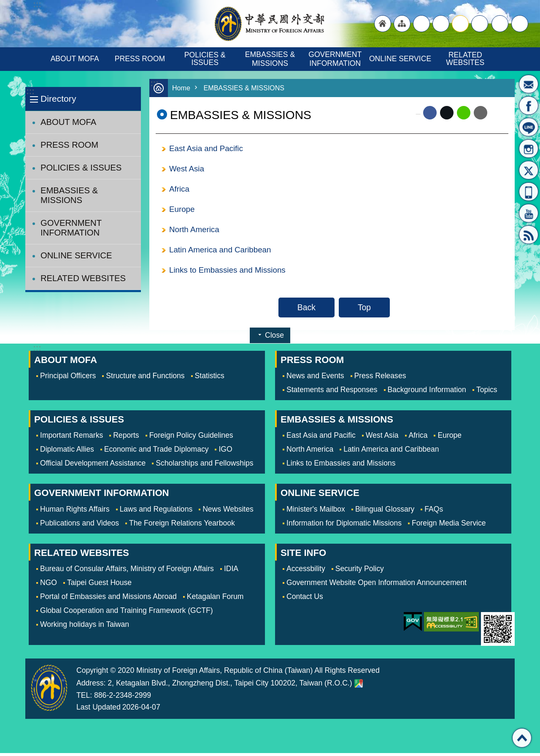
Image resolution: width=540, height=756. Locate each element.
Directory (58, 99)
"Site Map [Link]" (402, 24)
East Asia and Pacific (207, 149)
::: (30, 91)
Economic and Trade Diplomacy (157, 452)
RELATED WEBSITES (465, 59)
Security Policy (360, 572)
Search (520, 24)
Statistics (210, 379)
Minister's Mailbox (529, 84)
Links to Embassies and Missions (229, 273)
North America (195, 231)
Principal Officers (68, 379)
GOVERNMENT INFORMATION (336, 59)
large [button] (441, 24)
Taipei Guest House (99, 585)
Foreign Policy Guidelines (191, 438)
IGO (225, 452)
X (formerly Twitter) (447, 113)
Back (306, 310)
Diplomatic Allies (67, 452)
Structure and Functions (145, 379)
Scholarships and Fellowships (204, 466)
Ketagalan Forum (215, 599)
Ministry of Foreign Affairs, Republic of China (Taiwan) (270, 24)
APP (529, 192)
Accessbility (306, 572)
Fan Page (529, 106)
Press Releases (380, 379)
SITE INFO (303, 556)
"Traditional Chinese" (421, 24)
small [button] (480, 24)
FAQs (434, 512)
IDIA (231, 572)
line (464, 113)
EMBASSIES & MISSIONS (271, 59)
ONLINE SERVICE (400, 59)
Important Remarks (72, 438)
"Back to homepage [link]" (383, 24)
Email (481, 113)
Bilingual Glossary (385, 512)
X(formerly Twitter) (529, 170)
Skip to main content (4, 4)
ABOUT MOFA (75, 59)
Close (274, 338)
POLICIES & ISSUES (206, 59)
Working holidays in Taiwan (85, 627)
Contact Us (305, 599)
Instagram (529, 149)
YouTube (529, 213)
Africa (180, 190)
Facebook (430, 113)
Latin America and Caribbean (222, 252)
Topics (487, 393)
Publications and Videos (80, 526)
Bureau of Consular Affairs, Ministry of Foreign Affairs (127, 572)
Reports (126, 438)
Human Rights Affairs (75, 512)
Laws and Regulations (156, 512)
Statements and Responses (332, 393)
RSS (529, 235)
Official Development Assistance (93, 466)
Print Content (498, 113)
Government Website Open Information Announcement (377, 585)
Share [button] (500, 24)
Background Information (427, 393)
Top (364, 310)
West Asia (187, 169)
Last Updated (99, 710)
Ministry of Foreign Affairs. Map (359, 686)
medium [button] (460, 24)
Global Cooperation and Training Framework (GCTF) (127, 613)
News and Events (315, 379)
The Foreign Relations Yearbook (182, 526)
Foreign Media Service (449, 526)
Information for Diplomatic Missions (344, 526)
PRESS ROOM (140, 59)
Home (182, 88)
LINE (529, 127)
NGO (49, 585)
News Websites (228, 512)
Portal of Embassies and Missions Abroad (108, 599)
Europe (182, 211)
